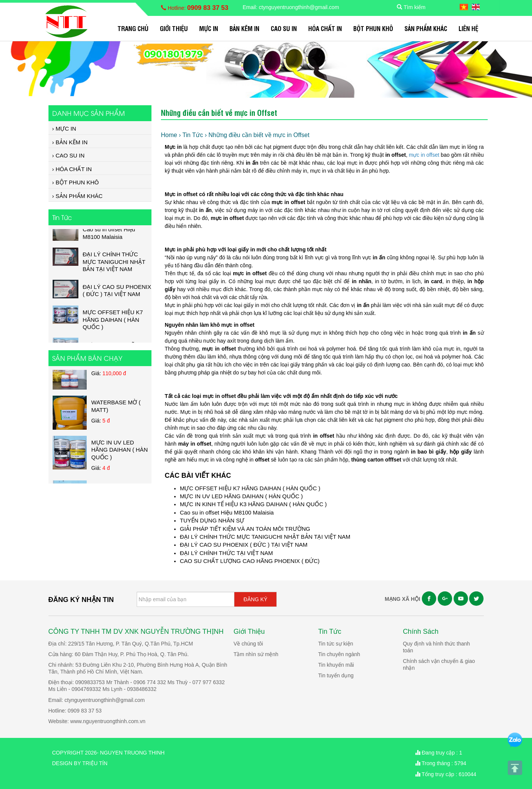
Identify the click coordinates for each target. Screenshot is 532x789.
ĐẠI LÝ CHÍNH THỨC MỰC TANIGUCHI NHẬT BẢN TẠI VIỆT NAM (265, 537)
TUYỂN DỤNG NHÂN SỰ (212, 520)
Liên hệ (468, 28)
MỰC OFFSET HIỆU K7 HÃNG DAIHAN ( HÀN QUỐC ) (250, 488)
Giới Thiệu (174, 28)
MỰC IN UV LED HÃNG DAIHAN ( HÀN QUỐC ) (241, 496)
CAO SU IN (284, 28)
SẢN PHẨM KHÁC (426, 28)
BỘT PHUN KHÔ (373, 28)
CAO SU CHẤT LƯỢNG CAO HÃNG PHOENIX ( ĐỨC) (250, 561)
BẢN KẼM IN (244, 28)
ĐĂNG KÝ (255, 599)
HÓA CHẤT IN (325, 28)
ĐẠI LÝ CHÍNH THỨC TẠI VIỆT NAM (226, 553)
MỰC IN (209, 28)
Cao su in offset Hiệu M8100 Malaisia (227, 512)
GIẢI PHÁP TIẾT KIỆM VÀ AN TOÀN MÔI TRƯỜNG (245, 529)
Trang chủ (133, 28)
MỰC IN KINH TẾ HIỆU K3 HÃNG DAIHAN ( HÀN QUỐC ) (253, 504)
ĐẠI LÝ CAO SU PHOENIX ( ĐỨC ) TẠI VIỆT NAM (244, 545)
